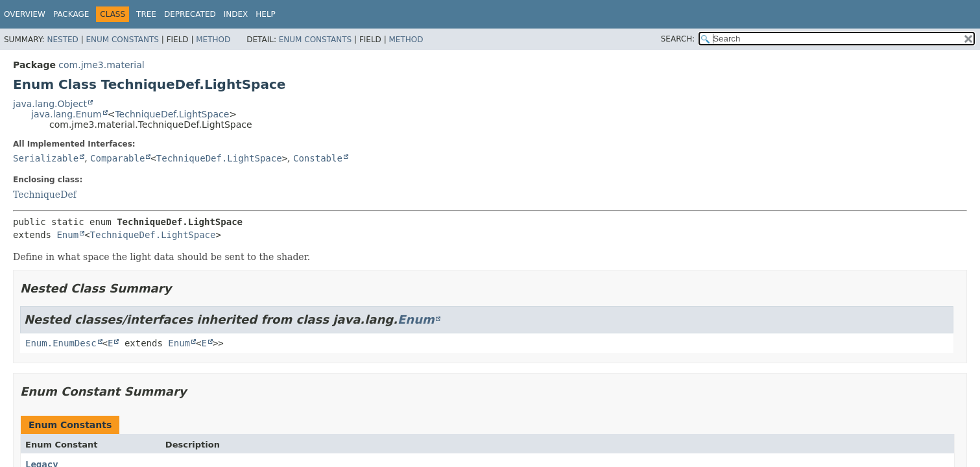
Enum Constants (122, 40)
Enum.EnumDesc (61, 343)
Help (266, 14)
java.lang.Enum (66, 114)
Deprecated (190, 14)
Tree (146, 14)
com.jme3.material (101, 65)
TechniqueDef (45, 195)
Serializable (46, 158)
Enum (67, 235)
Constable (318, 158)
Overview (25, 14)
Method (213, 40)
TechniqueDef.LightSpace (172, 114)
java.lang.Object (50, 104)
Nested (62, 40)
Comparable (117, 158)
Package (71, 14)
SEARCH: (678, 39)
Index (236, 14)
